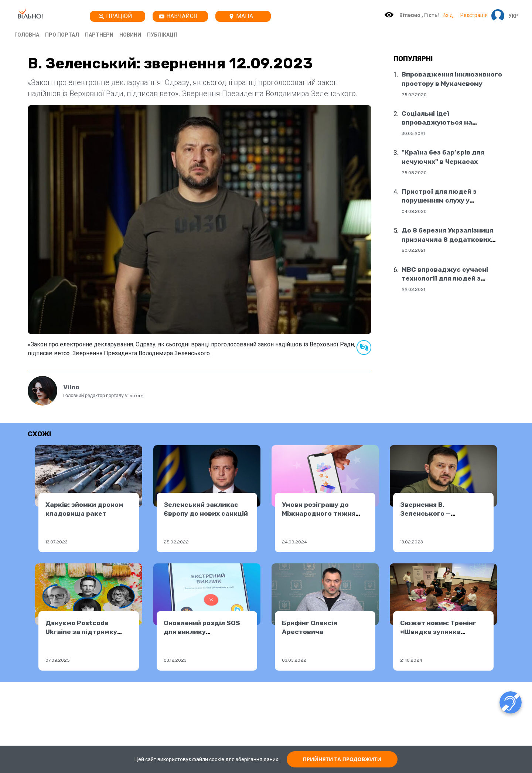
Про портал (62, 35)
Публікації (162, 35)
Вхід (448, 15)
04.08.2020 (414, 211)
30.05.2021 (413, 133)
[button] (512, 16)
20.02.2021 (413, 250)
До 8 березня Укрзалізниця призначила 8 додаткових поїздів (447, 239)
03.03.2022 (294, 660)
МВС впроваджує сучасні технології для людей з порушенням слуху (445, 279)
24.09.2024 (294, 542)
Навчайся (178, 16)
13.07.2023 (57, 542)
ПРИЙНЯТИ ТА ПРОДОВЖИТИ (342, 759)
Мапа (241, 16)
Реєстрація (474, 15)
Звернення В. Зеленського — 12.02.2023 (425, 514)
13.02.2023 (412, 542)
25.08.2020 (414, 172)
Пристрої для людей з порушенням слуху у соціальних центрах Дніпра (448, 201)
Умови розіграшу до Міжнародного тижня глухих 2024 (319, 514)
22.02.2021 (413, 289)
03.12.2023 (175, 660)
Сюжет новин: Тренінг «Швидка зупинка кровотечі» (438, 632)
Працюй (115, 16)
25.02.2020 (414, 94)
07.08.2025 (58, 660)
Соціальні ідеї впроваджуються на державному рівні (437, 123)
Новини (130, 35)
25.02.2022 (176, 542)
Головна (27, 35)
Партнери (99, 35)
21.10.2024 (411, 660)
